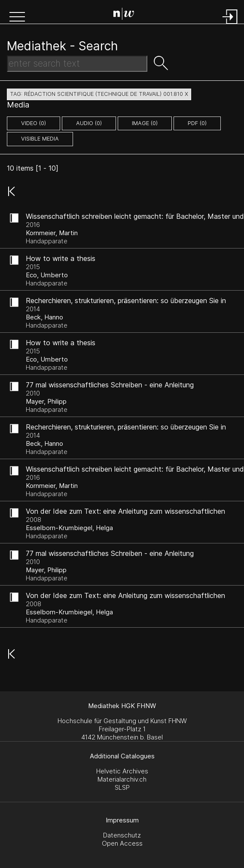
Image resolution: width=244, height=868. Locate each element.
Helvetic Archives (122, 771)
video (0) (34, 123)
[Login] (230, 25)
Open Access (122, 843)
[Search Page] (124, 15)
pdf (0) (197, 123)
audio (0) (89, 123)
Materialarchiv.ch (122, 779)
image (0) (145, 123)
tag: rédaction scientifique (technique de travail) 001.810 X (99, 94)
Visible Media (40, 139)
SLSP (122, 787)
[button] (17, 18)
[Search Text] (77, 64)
